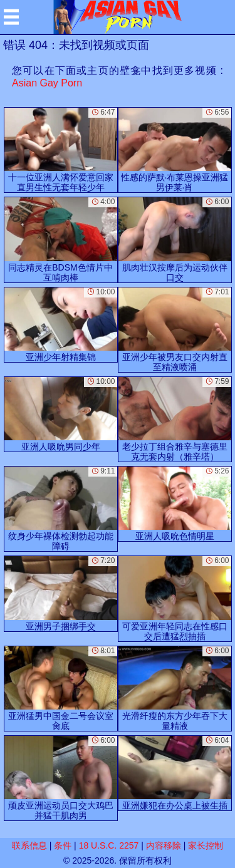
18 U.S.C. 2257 (109, 845)
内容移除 (164, 845)
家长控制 (206, 845)
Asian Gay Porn (47, 83)
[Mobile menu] (11, 17)
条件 (63, 845)
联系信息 (29, 845)
